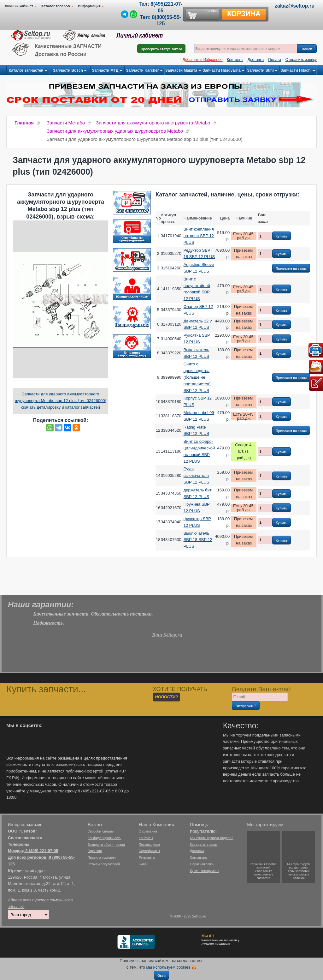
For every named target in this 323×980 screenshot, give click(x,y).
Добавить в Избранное (203, 60)
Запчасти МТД (107, 71)
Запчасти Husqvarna (223, 71)
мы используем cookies (169, 967)
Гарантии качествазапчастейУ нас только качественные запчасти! (263, 871)
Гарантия (95, 851)
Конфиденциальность (105, 838)
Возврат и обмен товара (106, 845)
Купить (282, 236)
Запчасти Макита (183, 71)
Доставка (256, 60)
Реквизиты (147, 857)
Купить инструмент (204, 871)
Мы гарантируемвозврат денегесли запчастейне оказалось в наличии (299, 871)
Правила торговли (102, 857)
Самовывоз (199, 857)
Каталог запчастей (28, 71)
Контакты (235, 60)
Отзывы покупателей (104, 864)
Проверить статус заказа (161, 49)
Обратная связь (202, 864)
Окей (161, 976)
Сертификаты (149, 851)
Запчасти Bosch (70, 71)
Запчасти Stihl (262, 71)
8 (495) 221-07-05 (42, 851)
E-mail (144, 864)
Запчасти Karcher (144, 71)
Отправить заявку (301, 60)
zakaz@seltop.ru (295, 6)
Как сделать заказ (204, 845)
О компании (148, 831)
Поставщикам (149, 845)
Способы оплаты (101, 831)
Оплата (275, 60)
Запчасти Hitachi (298, 71)
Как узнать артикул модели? (211, 838)
